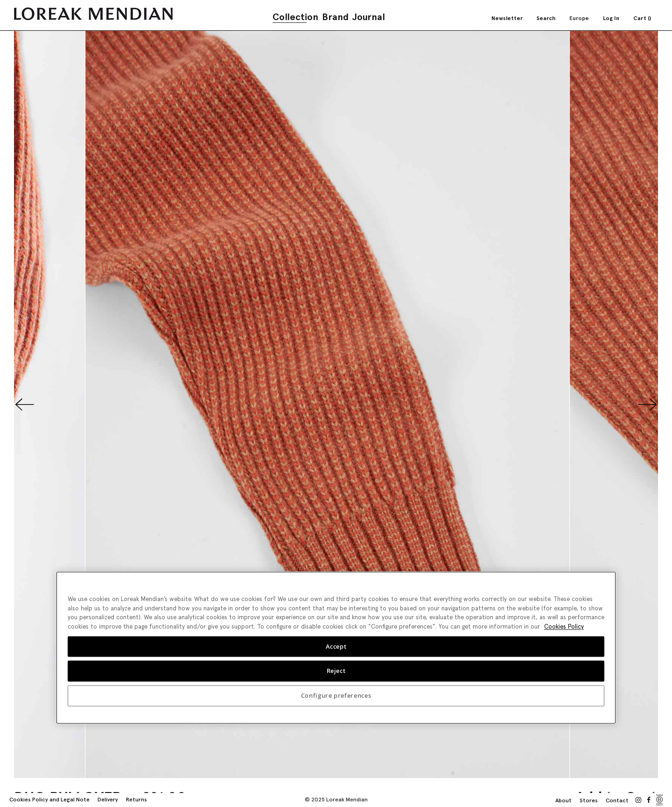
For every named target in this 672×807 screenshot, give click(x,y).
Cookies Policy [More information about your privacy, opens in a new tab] (564, 626)
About (563, 800)
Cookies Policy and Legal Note (49, 800)
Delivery (108, 800)
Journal (369, 17)
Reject (336, 671)
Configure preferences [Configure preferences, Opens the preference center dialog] (336, 696)
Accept (336, 646)
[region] (336, 648)
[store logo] (93, 14)
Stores (589, 800)
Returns (136, 800)
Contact (617, 800)
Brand (335, 17)
